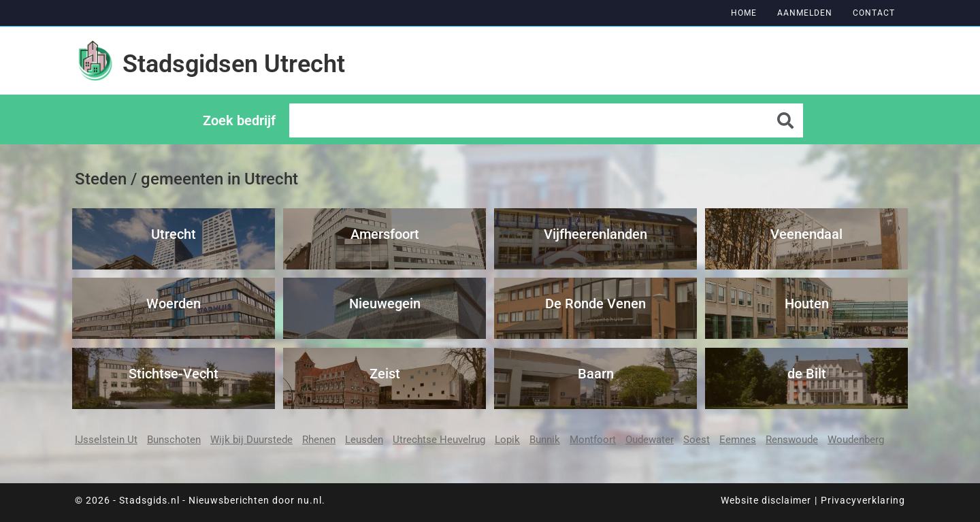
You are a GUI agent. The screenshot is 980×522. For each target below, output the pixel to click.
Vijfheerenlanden (595, 234)
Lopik (507, 440)
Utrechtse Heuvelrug (439, 440)
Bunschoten (174, 440)
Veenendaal (806, 234)
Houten (807, 304)
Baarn (596, 374)
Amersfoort (385, 234)
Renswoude (792, 440)
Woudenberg (856, 440)
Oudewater (650, 440)
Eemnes (738, 440)
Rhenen (319, 440)
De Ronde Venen (595, 304)
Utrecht (174, 234)
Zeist (385, 374)
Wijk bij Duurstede (251, 440)
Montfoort (593, 440)
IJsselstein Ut (106, 440)
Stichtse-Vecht (174, 374)
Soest (697, 440)
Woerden (174, 304)
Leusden (364, 440)
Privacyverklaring (863, 500)
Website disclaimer (766, 500)
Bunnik (545, 440)
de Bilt (807, 374)
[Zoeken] (786, 120)
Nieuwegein (385, 304)
